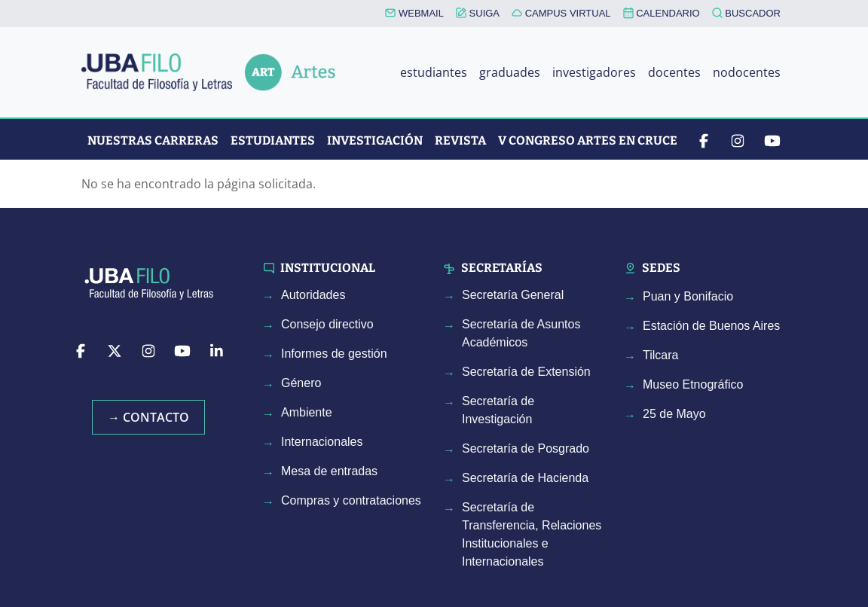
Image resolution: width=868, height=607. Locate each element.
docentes (674, 72)
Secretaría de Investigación (498, 410)
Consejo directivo (327, 324)
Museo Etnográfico (693, 384)
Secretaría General (513, 295)
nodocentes (747, 72)
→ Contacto (148, 417)
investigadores (594, 72)
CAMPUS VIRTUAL (561, 13)
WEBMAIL (414, 13)
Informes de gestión (334, 354)
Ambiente (307, 412)
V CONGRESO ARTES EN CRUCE (588, 140)
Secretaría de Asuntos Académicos (521, 333)
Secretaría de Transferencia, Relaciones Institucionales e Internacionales (532, 534)
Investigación (375, 140)
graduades (510, 72)
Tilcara (660, 355)
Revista (460, 140)
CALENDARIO (662, 13)
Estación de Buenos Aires (711, 326)
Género (301, 383)
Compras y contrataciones (351, 500)
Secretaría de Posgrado (526, 448)
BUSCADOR (746, 13)
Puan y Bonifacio (688, 296)
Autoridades (313, 295)
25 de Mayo (674, 414)
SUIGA (478, 13)
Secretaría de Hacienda (525, 478)
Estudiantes (273, 140)
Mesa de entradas (329, 471)
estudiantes (434, 72)
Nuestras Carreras (153, 140)
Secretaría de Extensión (526, 372)
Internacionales (322, 442)
